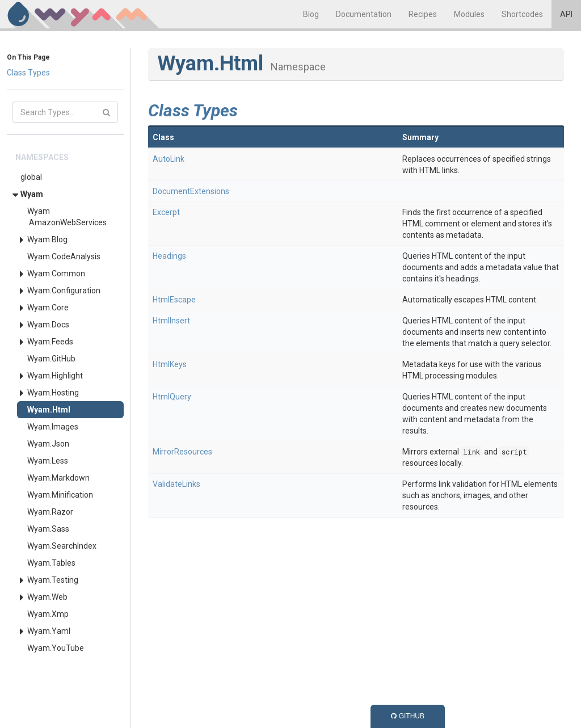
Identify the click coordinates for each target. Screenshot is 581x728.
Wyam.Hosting (53, 393)
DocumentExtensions (191, 191)
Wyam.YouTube (56, 648)
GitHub (408, 716)
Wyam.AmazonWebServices (67, 217)
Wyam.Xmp (48, 614)
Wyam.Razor (50, 512)
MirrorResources (182, 452)
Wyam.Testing (53, 580)
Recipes (423, 14)
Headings (169, 256)
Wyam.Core (48, 308)
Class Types (28, 73)
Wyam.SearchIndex (62, 546)
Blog (311, 14)
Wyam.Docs (48, 325)
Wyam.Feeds (50, 342)
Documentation (364, 14)
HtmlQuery (172, 397)
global (31, 177)
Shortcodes (522, 14)
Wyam (32, 194)
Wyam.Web (47, 597)
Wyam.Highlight (55, 376)
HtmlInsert (171, 321)
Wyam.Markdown (58, 478)
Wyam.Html (49, 410)
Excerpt (166, 212)
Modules (469, 14)
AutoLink (169, 159)
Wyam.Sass (48, 529)
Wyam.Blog (47, 239)
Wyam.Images (53, 427)
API (566, 14)
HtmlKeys (170, 364)
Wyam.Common (56, 273)
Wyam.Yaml (49, 631)
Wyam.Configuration (64, 291)
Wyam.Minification (60, 495)
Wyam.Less (48, 461)
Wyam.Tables (51, 563)
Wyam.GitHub (51, 359)
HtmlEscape (174, 300)
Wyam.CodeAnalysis (64, 256)
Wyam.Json (48, 444)
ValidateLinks (176, 484)
